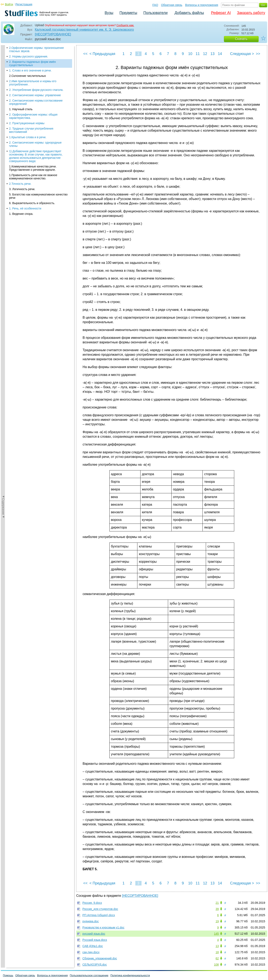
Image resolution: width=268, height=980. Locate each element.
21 (217, 903)
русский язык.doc (94, 934)
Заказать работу (251, 13)
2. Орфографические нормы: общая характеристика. (33, 108)
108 (216, 965)
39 (217, 909)
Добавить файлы (189, 13)
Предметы (128, 13)
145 (216, 934)
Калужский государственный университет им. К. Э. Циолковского (84, 30)
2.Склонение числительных (28, 68)
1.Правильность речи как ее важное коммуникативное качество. (33, 169)
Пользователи (155, 13)
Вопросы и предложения (202, 5)
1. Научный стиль (21, 101)
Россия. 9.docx (92, 903)
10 (190, 54)
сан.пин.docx (91, 952)
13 (212, 54)
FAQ (155, 5)
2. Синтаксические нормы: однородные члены (35, 136)
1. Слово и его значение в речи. (30, 63)
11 (198, 54)
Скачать (241, 39)
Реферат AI (221, 13)
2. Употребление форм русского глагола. (36, 82)
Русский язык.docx (95, 940)
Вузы (109, 13)
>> (258, 54)
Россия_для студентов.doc (100, 909)
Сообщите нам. (125, 25)
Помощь (8, 975)
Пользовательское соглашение (89, 975)
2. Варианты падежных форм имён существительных (32, 56)
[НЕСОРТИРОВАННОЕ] (53, 34)
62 (217, 958)
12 (205, 54)
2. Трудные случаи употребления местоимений (31, 122)
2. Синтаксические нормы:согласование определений (36, 94)
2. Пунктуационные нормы (27, 115)
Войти (9, 4)
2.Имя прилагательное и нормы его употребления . (33, 75)
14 (220, 54)
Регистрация (24, 4)
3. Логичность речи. (22, 181)
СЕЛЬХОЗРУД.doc (95, 965)
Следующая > (242, 54)
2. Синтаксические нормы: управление (35, 87)
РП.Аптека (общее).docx (99, 915)
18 (217, 952)
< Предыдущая (102, 54)
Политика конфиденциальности (130, 975)
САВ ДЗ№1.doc (93, 946)
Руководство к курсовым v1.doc (103, 927)
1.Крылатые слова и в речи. (28, 129)
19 (217, 921)
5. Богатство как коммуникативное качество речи (38, 188)
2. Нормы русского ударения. (29, 49)
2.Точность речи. (20, 176)
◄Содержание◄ (3, 117)
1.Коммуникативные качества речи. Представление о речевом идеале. (33, 160)
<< (85, 54)
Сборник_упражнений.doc (100, 958)
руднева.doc (91, 921)
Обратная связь (172, 5)
